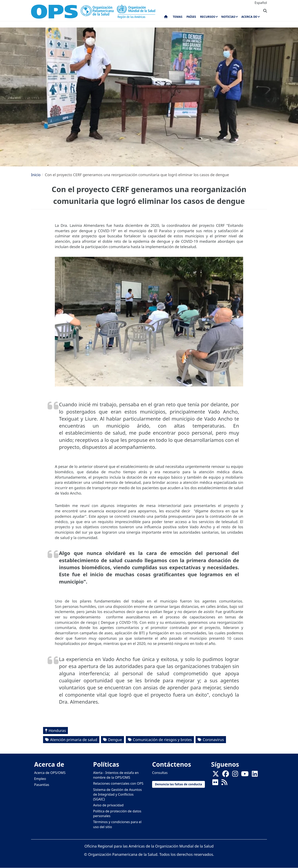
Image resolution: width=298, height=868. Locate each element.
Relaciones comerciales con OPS (118, 783)
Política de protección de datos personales (117, 814)
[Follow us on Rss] (224, 784)
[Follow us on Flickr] (215, 784)
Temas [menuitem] (178, 17)
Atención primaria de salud (74, 740)
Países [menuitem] (191, 17)
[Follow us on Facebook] (226, 775)
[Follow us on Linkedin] (255, 775)
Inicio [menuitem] (166, 18)
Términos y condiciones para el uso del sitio (117, 824)
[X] (216, 775)
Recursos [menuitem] (208, 17)
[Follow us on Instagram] (235, 775)
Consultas (160, 773)
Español (261, 3)
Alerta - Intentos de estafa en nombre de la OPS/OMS (116, 775)
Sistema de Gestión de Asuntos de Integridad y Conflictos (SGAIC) (117, 794)
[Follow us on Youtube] (245, 775)
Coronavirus (213, 740)
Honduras (57, 731)
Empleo (40, 779)
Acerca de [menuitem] (249, 17)
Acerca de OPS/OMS (50, 773)
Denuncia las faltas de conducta (178, 784)
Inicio (36, 175)
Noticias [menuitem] (228, 17)
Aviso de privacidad (108, 805)
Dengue (115, 740)
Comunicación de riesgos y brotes (162, 740)
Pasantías (42, 785)
